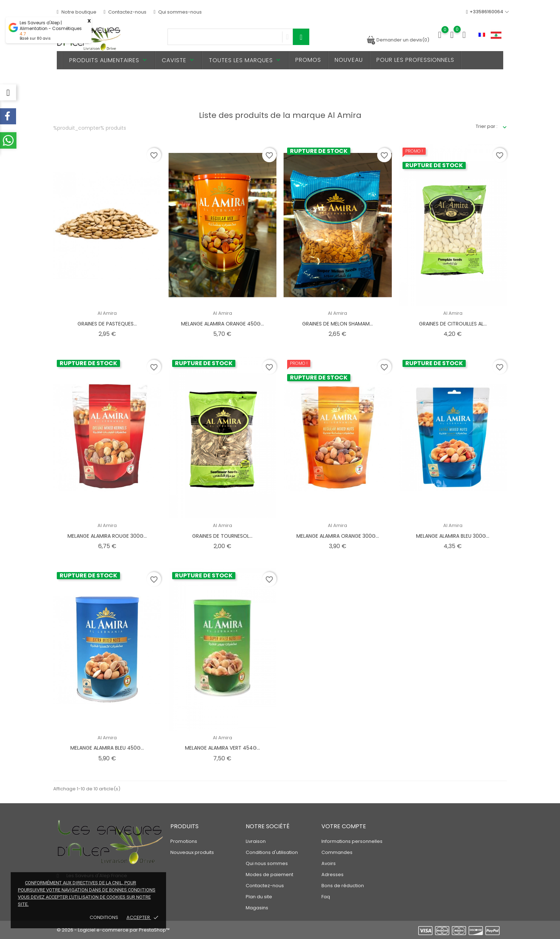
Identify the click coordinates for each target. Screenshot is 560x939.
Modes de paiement (269, 875)
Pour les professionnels (415, 60)
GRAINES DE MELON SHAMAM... (337, 324)
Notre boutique (77, 12)
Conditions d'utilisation (272, 852)
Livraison (256, 841)
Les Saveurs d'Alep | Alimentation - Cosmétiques (51, 26)
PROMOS (308, 60)
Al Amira (107, 313)
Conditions (104, 917)
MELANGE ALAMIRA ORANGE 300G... (338, 536)
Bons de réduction (343, 886)
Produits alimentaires (109, 60)
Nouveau (349, 60)
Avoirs (329, 863)
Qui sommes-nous (178, 12)
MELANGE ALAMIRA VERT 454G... (222, 748)
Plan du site (259, 897)
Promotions (184, 841)
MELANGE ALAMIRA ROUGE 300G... (107, 536)
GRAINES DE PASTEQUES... (107, 324)
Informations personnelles (352, 841)
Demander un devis (398, 40)
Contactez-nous (125, 12)
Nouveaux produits (192, 852)
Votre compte (344, 826)
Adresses (332, 875)
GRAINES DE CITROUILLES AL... (453, 324)
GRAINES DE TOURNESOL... (222, 536)
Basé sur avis (35, 38)
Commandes (337, 852)
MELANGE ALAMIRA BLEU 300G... (453, 536)
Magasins (257, 908)
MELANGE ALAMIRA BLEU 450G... (107, 748)
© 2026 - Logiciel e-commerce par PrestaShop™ (113, 930)
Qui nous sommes (267, 863)
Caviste (179, 60)
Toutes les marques (245, 60)
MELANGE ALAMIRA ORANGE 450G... (222, 324)
